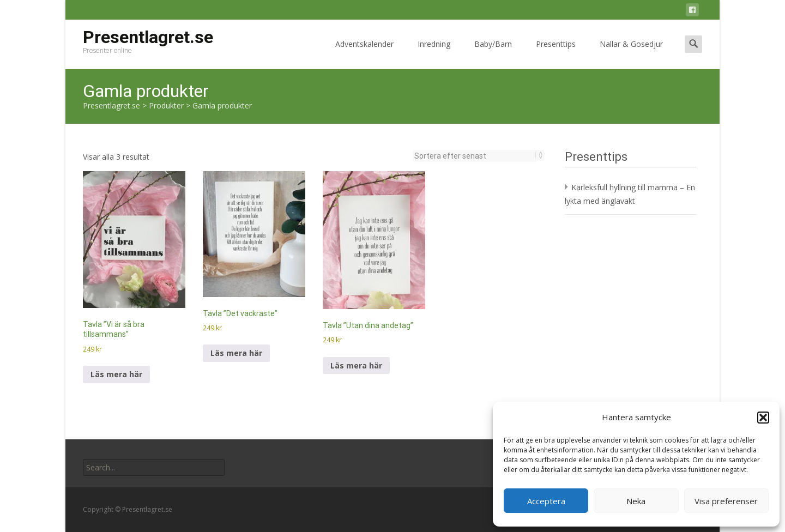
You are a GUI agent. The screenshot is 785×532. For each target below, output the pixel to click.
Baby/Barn (493, 54)
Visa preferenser (726, 501)
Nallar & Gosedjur (631, 54)
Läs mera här (116, 374)
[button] (763, 418)
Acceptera (546, 501)
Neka (636, 501)
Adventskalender (364, 54)
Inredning (434, 54)
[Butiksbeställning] (475, 156)
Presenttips (556, 54)
